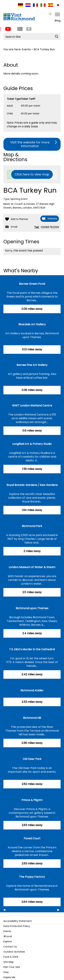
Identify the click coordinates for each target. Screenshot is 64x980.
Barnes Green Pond (32, 284)
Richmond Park (32, 526)
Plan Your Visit (12, 967)
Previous (4, 911)
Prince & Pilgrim (32, 800)
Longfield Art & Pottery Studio (32, 444)
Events (26, 49)
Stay (6, 972)
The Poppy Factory (32, 877)
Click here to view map (32, 174)
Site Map (9, 962)
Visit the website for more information (30, 144)
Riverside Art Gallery (32, 324)
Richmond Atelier (32, 690)
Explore (8, 941)
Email (14, 227)
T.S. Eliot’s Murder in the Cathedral (32, 649)
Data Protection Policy (17, 926)
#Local (8, 936)
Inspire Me (9, 977)
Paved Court (32, 838)
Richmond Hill (32, 718)
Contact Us (10, 947)
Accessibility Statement (18, 921)
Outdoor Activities (14, 952)
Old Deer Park (32, 759)
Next (58, 911)
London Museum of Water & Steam (32, 567)
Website (52, 219)
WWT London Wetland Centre (32, 406)
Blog (58, 21)
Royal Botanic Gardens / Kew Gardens (32, 485)
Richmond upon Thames (32, 608)
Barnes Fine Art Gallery (32, 365)
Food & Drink (11, 957)
